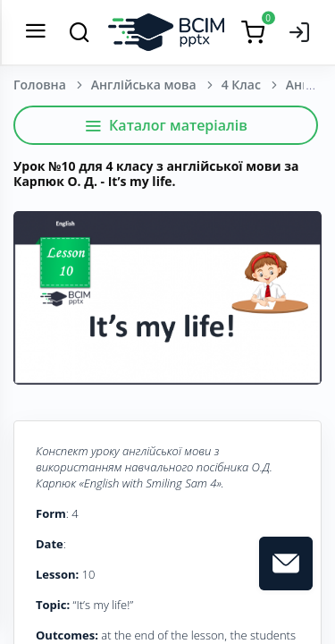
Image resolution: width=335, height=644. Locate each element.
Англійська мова (144, 85)
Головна (40, 85)
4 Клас (241, 85)
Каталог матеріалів (166, 125)
